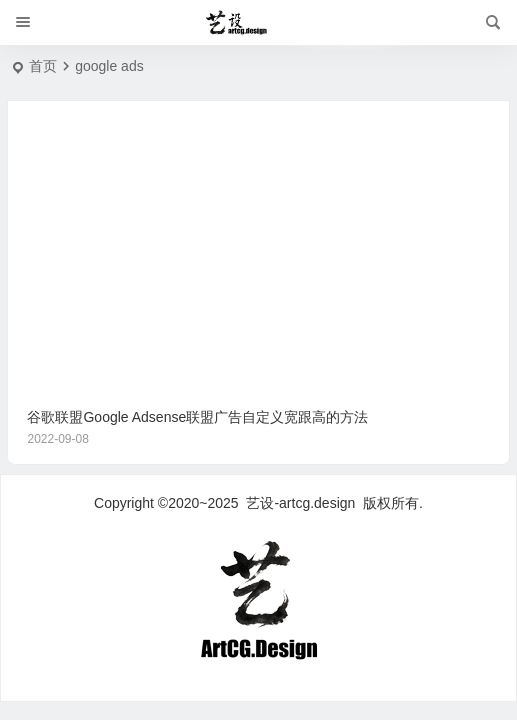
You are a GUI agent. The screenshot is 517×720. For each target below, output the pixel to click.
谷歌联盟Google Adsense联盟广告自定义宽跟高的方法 (258, 428)
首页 (43, 66)
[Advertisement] (259, 240)
